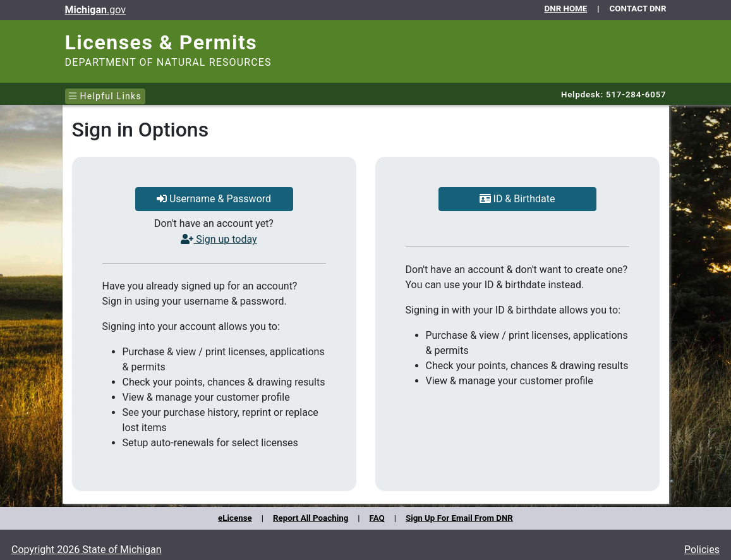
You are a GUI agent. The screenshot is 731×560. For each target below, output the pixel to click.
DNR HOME (566, 9)
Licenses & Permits (161, 42)
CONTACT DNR (638, 9)
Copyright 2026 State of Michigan (87, 550)
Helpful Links (105, 96)
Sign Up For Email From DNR (459, 518)
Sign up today (219, 239)
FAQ (377, 518)
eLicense (235, 518)
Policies (702, 550)
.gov (95, 10)
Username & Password (214, 199)
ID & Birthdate (517, 199)
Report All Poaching (311, 518)
